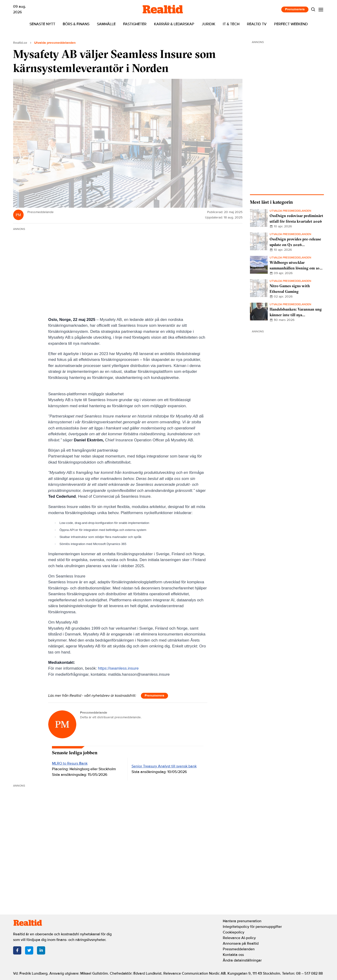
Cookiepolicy (234, 932)
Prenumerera (295, 9)
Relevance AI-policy (239, 938)
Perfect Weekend (291, 24)
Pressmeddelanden (239, 949)
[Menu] (321, 9)
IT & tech (231, 24)
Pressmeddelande (94, 713)
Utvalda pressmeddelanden (55, 43)
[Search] (313, 9)
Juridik (209, 24)
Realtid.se (20, 43)
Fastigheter (135, 24)
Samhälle (106, 24)
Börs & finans (76, 24)
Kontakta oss (233, 955)
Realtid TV (257, 24)
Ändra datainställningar (242, 960)
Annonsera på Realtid (241, 944)
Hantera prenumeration (242, 921)
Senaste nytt (42, 24)
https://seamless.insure (118, 668)
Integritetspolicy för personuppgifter (252, 927)
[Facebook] (17, 950)
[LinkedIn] (41, 950)
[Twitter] (29, 950)
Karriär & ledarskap (174, 24)
